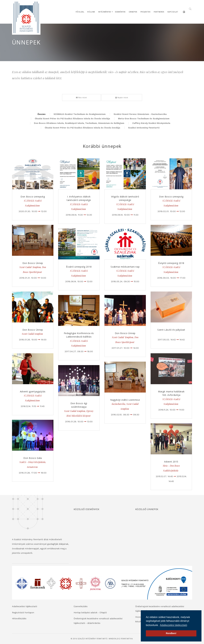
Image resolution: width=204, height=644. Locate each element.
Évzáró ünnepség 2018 (79, 267)
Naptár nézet (122, 98)
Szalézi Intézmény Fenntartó (144, 128)
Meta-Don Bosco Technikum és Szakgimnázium (144, 119)
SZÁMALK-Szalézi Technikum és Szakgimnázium (80, 114)
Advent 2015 (171, 462)
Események (120, 12)
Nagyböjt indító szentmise (125, 400)
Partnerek (159, 12)
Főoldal (80, 12)
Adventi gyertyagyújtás (33, 391)
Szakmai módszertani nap (125, 267)
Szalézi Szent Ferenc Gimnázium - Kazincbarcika (140, 114)
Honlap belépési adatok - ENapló (90, 613)
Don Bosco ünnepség (33, 197)
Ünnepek (133, 12)
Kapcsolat (173, 12)
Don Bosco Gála (33, 458)
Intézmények (105, 12)
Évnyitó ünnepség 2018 (171, 263)
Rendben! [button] (171, 633)
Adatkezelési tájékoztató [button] (174, 625)
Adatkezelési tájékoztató (25, 606)
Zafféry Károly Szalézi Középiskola (151, 123)
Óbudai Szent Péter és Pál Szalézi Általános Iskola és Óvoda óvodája (82, 128)
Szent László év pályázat (171, 330)
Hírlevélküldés (19, 619)
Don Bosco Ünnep (33, 263)
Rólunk (91, 12)
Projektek (146, 12)
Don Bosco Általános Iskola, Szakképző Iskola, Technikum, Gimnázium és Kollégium (79, 123)
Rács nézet (81, 98)
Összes (41, 114)
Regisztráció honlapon (23, 613)
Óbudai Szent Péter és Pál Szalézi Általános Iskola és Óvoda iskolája (72, 119)
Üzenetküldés (81, 606)
